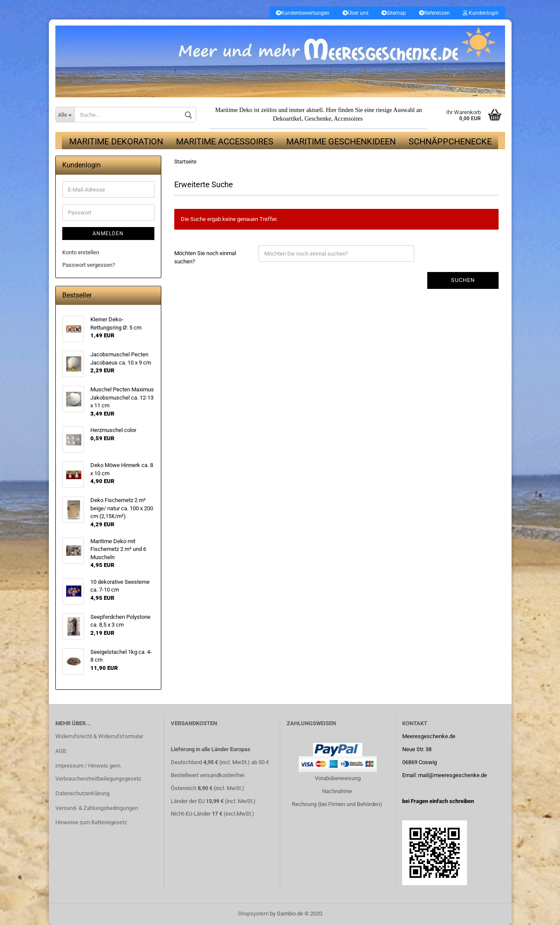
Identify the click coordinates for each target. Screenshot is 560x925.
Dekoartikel (287, 119)
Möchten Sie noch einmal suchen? (205, 258)
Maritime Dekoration (116, 142)
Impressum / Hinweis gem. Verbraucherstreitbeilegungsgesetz (98, 773)
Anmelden (108, 234)
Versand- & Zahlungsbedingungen (97, 808)
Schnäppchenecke (450, 142)
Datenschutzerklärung (82, 793)
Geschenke (318, 119)
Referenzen (434, 13)
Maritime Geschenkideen (341, 142)
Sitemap (394, 13)
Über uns (355, 13)
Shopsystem (253, 914)
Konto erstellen (81, 253)
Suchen (463, 280)
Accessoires (348, 119)
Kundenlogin (481, 13)
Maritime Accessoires (225, 142)
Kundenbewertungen (303, 13)
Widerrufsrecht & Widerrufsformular (99, 737)
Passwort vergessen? (89, 265)
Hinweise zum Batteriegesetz (91, 823)
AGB (61, 751)
